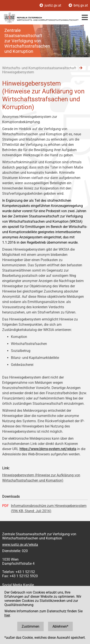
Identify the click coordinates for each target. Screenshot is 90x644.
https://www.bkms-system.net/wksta (48, 449)
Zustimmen (30, 626)
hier (7, 615)
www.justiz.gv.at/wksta (20, 545)
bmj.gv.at (78, 5)
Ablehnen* (60, 626)
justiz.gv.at (51, 5)
